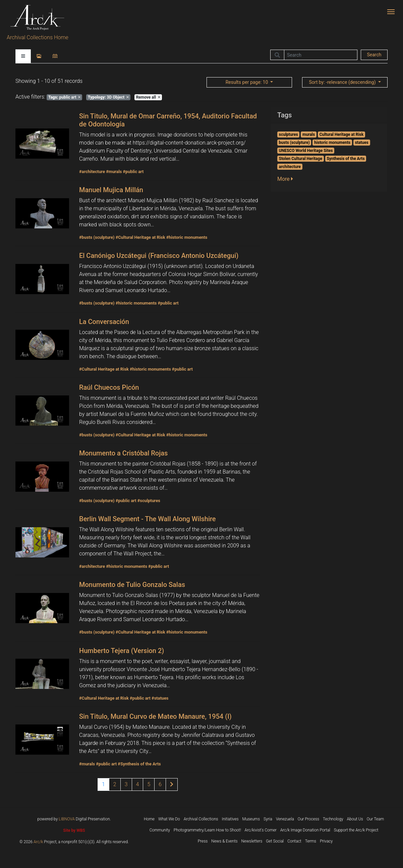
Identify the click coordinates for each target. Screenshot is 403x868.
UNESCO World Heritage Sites (306, 151)
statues (362, 143)
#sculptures (149, 501)
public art (65, 97)
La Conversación (104, 322)
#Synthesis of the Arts (139, 764)
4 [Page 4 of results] (138, 784)
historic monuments (332, 143)
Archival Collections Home (38, 37)
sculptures (289, 134)
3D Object (108, 97)
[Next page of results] (172, 784)
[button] (287, 179)
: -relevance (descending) (343, 82)
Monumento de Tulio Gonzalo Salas (132, 585)
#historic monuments (187, 237)
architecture (290, 167)
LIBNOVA (67, 819)
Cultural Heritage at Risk (342, 134)
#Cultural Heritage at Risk (140, 237)
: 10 (247, 82)
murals (309, 134)
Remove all (148, 97)
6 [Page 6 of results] (160, 784)
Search (374, 55)
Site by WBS (74, 830)
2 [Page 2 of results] (115, 784)
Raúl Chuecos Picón (109, 387)
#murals (114, 172)
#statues (160, 698)
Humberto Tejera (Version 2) (122, 651)
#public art (133, 172)
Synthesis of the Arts (346, 159)
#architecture (92, 172)
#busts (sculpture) (97, 237)
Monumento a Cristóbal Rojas (123, 453)
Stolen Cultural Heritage (301, 159)
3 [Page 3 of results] (126, 784)
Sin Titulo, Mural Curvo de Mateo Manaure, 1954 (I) (155, 716)
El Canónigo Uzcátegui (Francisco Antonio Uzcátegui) (159, 256)
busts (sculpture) (294, 143)
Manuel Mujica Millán (111, 190)
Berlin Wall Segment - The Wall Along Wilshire (148, 519)
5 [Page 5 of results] (149, 784)
